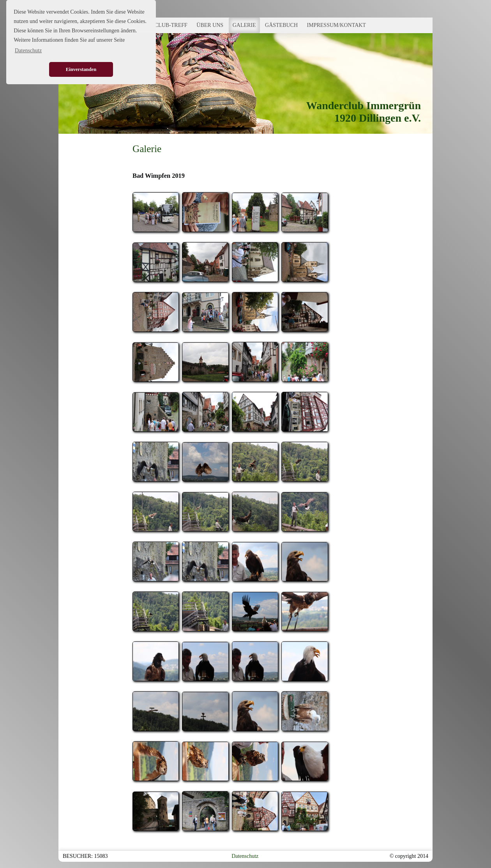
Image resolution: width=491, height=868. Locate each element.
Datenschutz (245, 856)
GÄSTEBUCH (281, 25)
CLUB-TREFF (171, 25)
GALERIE (244, 25)
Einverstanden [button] (81, 69)
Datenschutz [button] (28, 50)
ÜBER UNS (210, 25)
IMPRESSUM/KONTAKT (336, 25)
